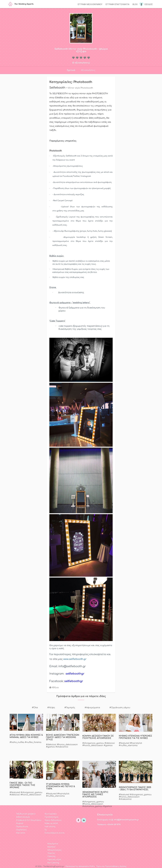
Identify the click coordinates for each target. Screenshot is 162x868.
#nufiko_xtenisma (128, 745)
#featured (124, 743)
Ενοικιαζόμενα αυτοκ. (55, 833)
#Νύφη (51, 708)
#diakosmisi (62, 747)
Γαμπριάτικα (22, 827)
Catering (51, 856)
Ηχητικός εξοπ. (54, 860)
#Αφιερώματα (92, 708)
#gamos (50, 747)
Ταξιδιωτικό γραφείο (26, 814)
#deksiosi (51, 745)
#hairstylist (136, 743)
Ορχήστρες (21, 830)
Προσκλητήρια (52, 817)
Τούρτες (51, 853)
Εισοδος (149, 4)
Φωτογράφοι (51, 814)
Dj (46, 830)
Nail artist (21, 833)
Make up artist (51, 823)
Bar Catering (53, 863)
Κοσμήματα (53, 844)
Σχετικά (71, 70)
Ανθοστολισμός (23, 817)
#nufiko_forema (33, 742)
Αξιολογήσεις (88, 70)
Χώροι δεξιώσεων (53, 820)
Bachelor (52, 847)
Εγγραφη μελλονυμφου (90, 4)
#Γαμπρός (70, 708)
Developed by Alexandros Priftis (80, 866)
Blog (135, 4)
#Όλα (35, 708)
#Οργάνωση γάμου (120, 708)
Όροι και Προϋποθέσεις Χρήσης (112, 866)
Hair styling (50, 827)
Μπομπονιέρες (54, 850)
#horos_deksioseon (67, 745)
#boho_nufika (17, 742)
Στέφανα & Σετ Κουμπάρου (29, 820)
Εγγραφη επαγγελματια (117, 4)
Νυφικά (20, 823)
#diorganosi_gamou (93, 743)
